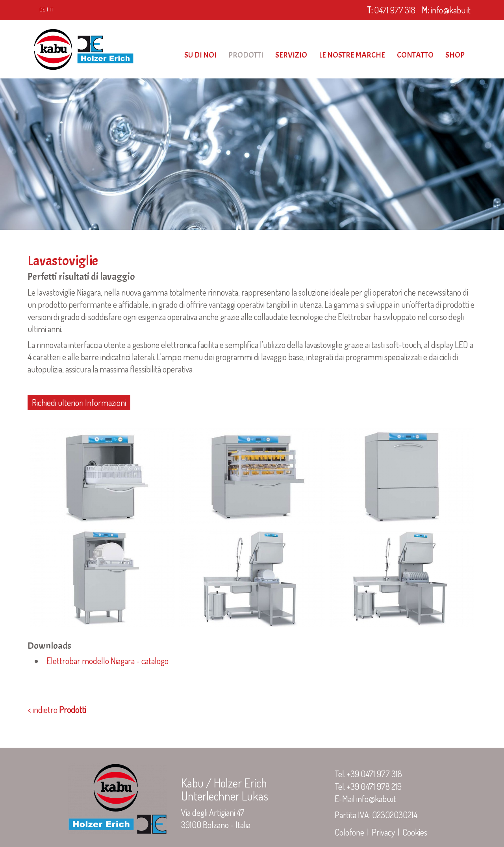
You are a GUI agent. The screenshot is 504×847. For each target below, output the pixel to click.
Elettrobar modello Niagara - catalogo (106, 661)
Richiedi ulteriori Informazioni (79, 402)
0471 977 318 (390, 10)
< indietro (57, 709)
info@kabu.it (446, 10)
